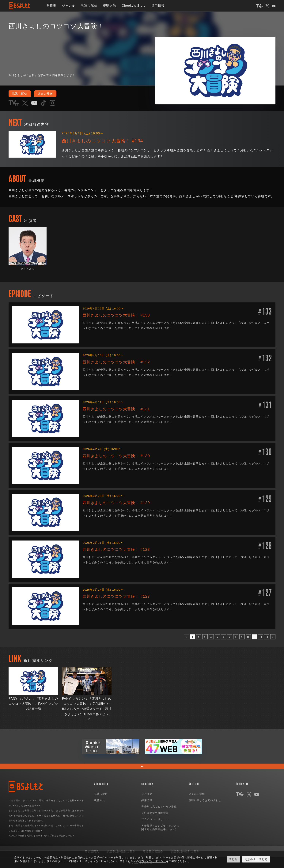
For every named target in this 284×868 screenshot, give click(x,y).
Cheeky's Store (134, 6)
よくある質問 (197, 794)
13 (261, 637)
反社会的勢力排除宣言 (155, 813)
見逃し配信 (89, 6)
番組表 (51, 6)
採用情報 (158, 6)
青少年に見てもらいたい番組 (159, 806)
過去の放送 (48, 94)
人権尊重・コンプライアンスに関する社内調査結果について (160, 827)
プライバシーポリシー (155, 819)
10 (248, 637)
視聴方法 (110, 6)
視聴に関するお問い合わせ (205, 800)
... (254, 637)
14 (267, 637)
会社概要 (147, 794)
